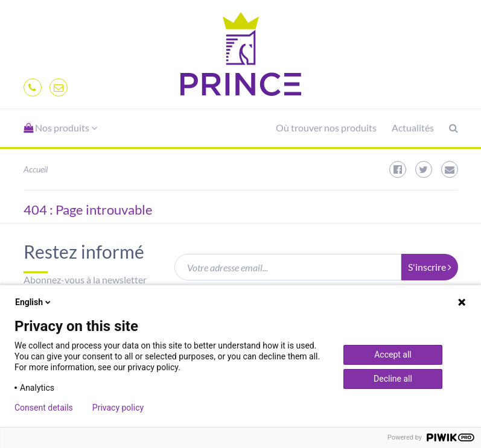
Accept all (393, 355)
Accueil (36, 169)
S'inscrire (430, 267)
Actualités (413, 128)
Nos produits (60, 128)
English (34, 302)
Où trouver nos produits (326, 128)
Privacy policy (118, 408)
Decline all (393, 379)
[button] (60, 128)
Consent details (44, 408)
